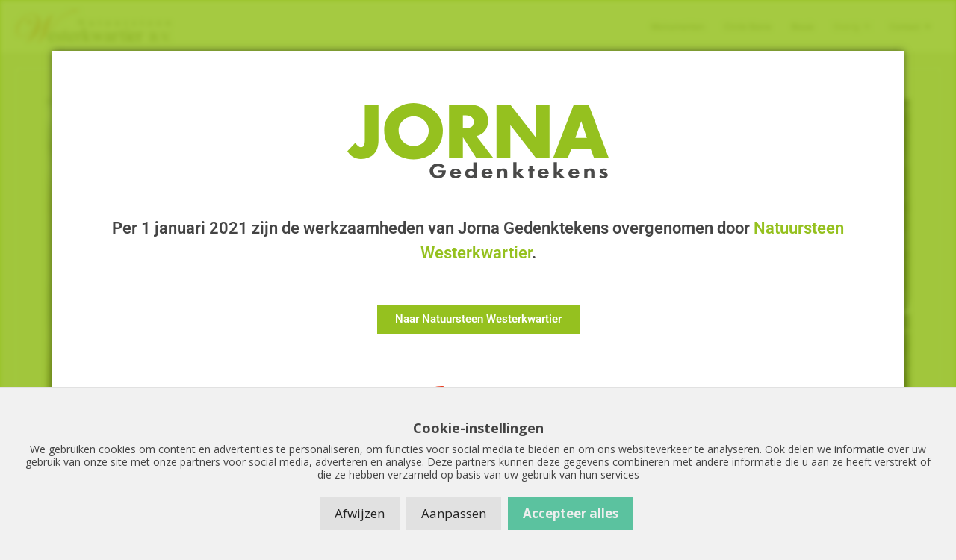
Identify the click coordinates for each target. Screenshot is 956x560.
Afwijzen (360, 513)
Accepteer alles (571, 513)
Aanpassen (454, 513)
